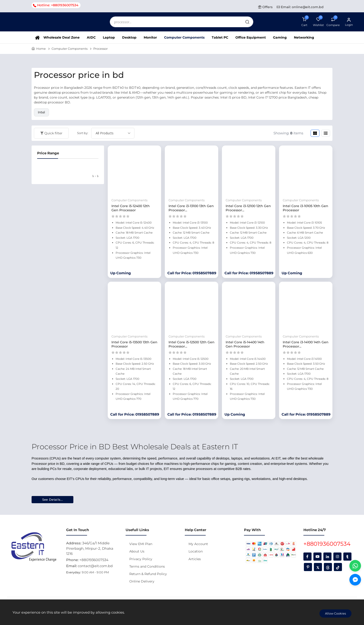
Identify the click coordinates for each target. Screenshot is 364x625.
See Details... (53, 499)
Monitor (150, 37)
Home (41, 49)
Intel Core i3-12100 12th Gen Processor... (248, 208)
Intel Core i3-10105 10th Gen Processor (305, 208)
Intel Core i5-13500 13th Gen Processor (134, 344)
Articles (195, 559)
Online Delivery (142, 581)
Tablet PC (220, 37)
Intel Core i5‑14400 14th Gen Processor (245, 344)
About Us (137, 551)
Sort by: (83, 133)
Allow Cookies (335, 613)
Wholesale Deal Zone (62, 37)
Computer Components (184, 37)
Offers (265, 7)
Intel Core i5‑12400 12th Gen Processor (131, 208)
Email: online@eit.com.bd (300, 7)
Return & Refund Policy (148, 574)
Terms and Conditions (147, 566)
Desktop (129, 37)
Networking (304, 37)
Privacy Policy (141, 559)
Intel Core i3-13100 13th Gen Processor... (191, 208)
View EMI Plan (141, 544)
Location (196, 551)
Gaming (280, 37)
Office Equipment (251, 37)
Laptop (109, 37)
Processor (101, 49)
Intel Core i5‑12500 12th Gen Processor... (192, 344)
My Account (198, 544)
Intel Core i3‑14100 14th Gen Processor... (306, 344)
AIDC (91, 37)
